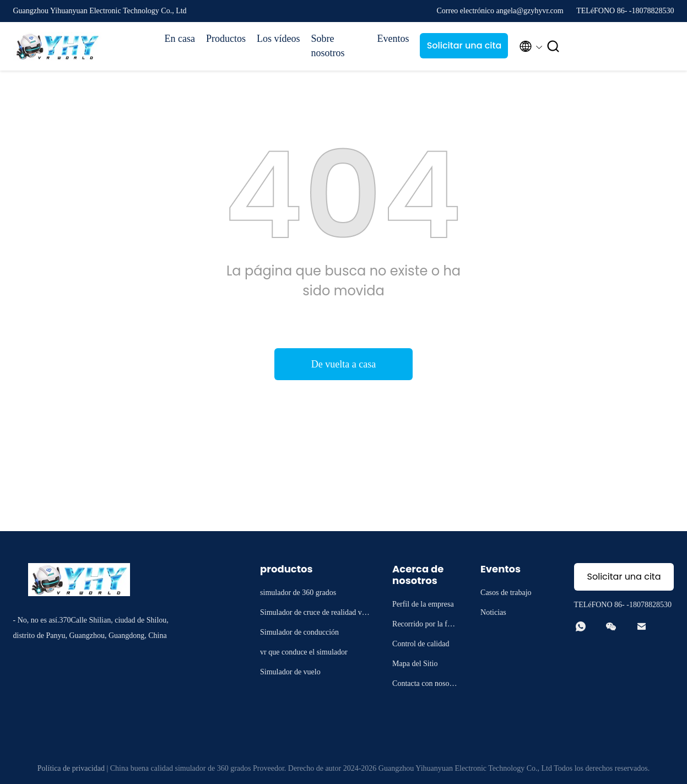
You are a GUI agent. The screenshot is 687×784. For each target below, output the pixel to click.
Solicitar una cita (464, 45)
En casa (180, 39)
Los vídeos (278, 39)
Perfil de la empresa (423, 604)
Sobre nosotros (328, 46)
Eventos (393, 39)
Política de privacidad (71, 768)
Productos (226, 39)
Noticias (493, 612)
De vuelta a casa (343, 364)
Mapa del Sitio (415, 664)
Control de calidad (421, 644)
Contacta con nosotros (425, 685)
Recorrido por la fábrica (425, 626)
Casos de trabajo (506, 593)
